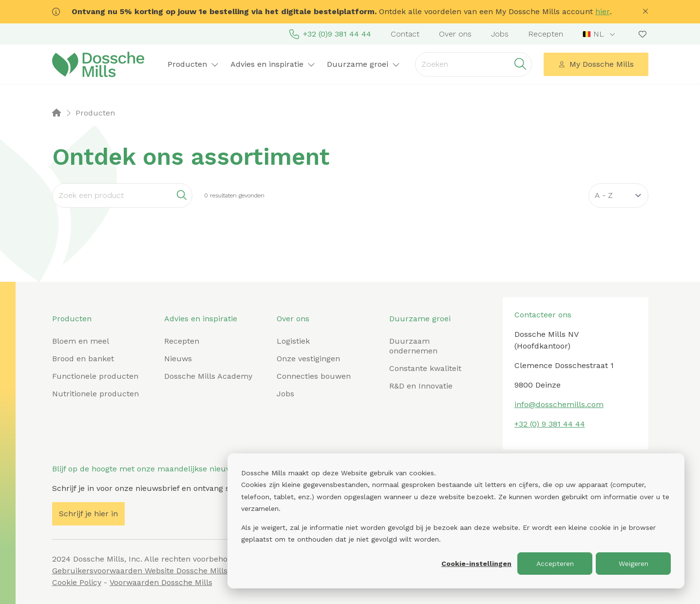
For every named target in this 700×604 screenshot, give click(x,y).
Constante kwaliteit (425, 368)
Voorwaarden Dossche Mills (161, 582)
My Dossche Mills (596, 64)
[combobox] (600, 34)
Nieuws (178, 359)
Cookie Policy (77, 582)
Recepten (546, 34)
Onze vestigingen (308, 359)
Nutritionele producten (95, 394)
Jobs (500, 34)
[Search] (122, 195)
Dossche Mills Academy (208, 376)
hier (603, 11)
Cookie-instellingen (476, 564)
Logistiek (293, 341)
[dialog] (456, 521)
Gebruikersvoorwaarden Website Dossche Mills (140, 571)
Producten (193, 64)
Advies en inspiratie (273, 64)
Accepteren (555, 564)
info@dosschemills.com (559, 404)
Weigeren (634, 564)
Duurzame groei (363, 64)
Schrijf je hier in (88, 514)
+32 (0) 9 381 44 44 (550, 424)
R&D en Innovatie (421, 386)
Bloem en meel (81, 341)
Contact (405, 34)
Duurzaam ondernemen (413, 346)
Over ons (455, 34)
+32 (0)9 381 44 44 (330, 34)
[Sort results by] (618, 195)
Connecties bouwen (314, 376)
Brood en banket (83, 359)
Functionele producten (95, 376)
